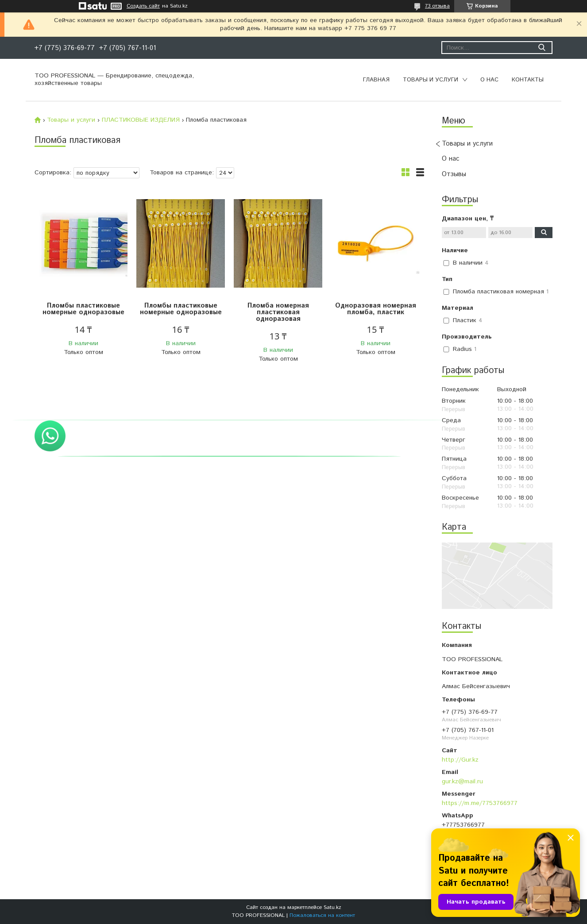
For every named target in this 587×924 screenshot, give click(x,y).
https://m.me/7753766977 (480, 803)
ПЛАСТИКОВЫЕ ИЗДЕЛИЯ (141, 120)
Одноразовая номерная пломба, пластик (376, 309)
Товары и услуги (431, 80)
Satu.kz (332, 907)
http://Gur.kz (460, 760)
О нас (489, 80)
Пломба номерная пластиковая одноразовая (278, 312)
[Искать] (542, 48)
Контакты (528, 80)
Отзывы (454, 174)
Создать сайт (143, 6)
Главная (376, 80)
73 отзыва (437, 6)
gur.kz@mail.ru (462, 782)
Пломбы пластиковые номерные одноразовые (83, 309)
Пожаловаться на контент (322, 915)
